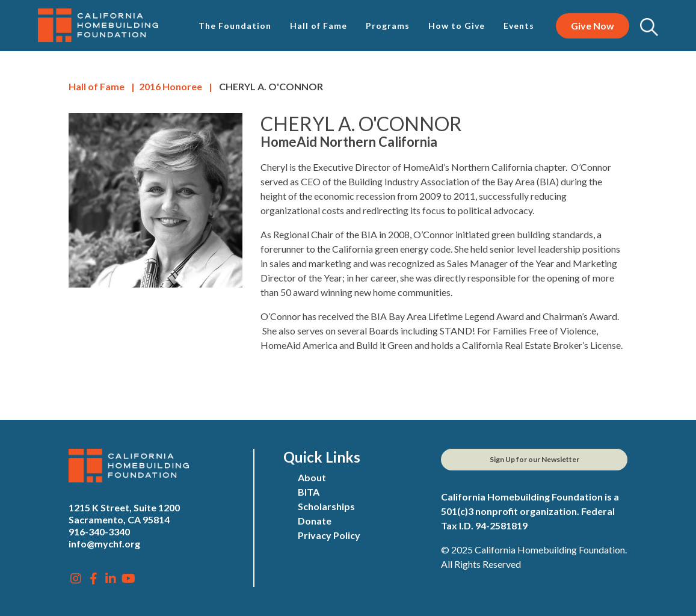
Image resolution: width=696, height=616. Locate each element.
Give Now (593, 26)
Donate (315, 521)
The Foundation (235, 26)
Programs (388, 26)
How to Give (457, 26)
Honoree (171, 86)
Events (519, 26)
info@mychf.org (104, 544)
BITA (309, 492)
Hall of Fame (319, 26)
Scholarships (326, 506)
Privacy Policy (329, 535)
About (312, 477)
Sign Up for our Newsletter (534, 459)
